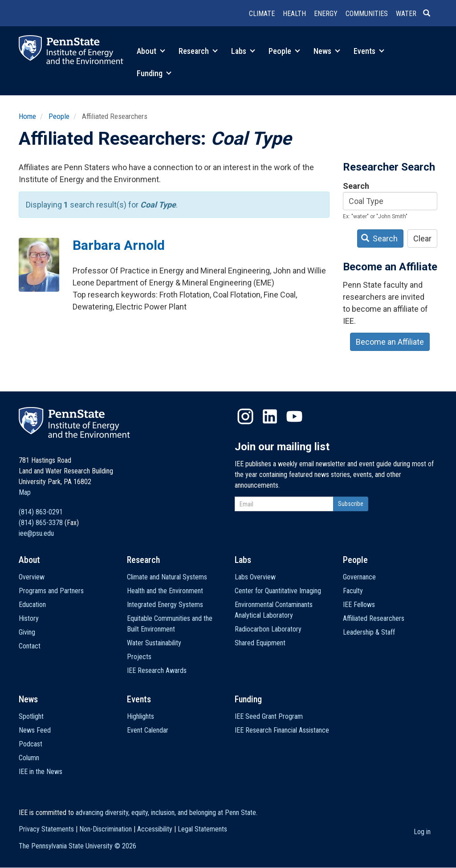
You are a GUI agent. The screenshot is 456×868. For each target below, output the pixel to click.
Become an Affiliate (390, 342)
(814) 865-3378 (41, 523)
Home (27, 116)
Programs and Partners (51, 591)
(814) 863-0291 (41, 512)
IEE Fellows (359, 605)
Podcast (31, 744)
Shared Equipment (260, 643)
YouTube (294, 416)
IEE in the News (41, 772)
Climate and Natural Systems (167, 577)
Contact (30, 646)
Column (29, 758)
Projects (139, 657)
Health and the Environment (165, 591)
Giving (27, 632)
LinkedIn (270, 416)
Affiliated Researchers (374, 618)
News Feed (35, 730)
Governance (359, 577)
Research (198, 51)
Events (369, 51)
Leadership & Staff (369, 632)
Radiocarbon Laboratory (268, 629)
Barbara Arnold (119, 245)
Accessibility (155, 829)
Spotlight (31, 716)
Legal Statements (202, 829)
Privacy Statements (46, 829)
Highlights (140, 716)
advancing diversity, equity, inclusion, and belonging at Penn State (166, 813)
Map (25, 492)
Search (356, 186)
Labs (243, 51)
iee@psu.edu (36, 533)
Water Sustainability (154, 643)
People (284, 51)
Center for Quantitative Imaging (278, 591)
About (151, 51)
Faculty (353, 591)
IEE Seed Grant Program (269, 716)
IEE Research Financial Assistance (282, 730)
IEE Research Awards (157, 670)
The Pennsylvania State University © (77, 846)
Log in (422, 832)
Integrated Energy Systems (165, 605)
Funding (154, 73)
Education (32, 605)
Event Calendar (148, 730)
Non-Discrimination (106, 829)
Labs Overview (255, 577)
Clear (422, 238)
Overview (32, 577)
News (327, 51)
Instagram (245, 416)
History (29, 618)
